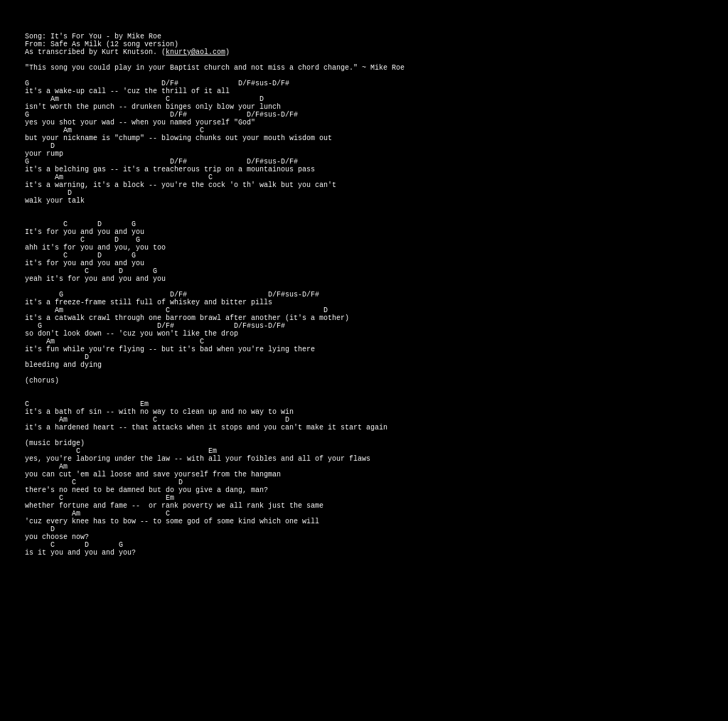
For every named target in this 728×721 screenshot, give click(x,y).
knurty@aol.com (196, 60)
